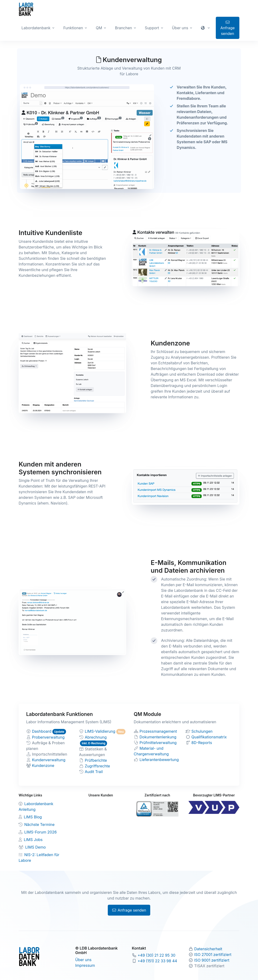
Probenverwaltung (48, 737)
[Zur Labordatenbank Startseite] (26, 9)
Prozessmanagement (158, 731)
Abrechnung (96, 737)
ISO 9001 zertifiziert (212, 960)
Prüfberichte (96, 760)
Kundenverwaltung (49, 760)
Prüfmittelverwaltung (158, 743)
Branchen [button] (123, 28)
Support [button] (152, 28)
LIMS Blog (33, 817)
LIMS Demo (35, 847)
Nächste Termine (39, 824)
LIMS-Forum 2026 (40, 832)
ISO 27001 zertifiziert (213, 955)
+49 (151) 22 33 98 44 (157, 961)
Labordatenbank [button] (36, 28)
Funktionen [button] (73, 28)
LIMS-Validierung (100, 731)
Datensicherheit (208, 949)
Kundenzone (43, 765)
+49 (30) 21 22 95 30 (157, 955)
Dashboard (42, 731)
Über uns (83, 960)
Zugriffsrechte (98, 766)
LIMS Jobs (33, 840)
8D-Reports (202, 743)
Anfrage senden (228, 28)
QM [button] (99, 28)
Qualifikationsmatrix (209, 737)
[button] (206, 28)
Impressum (85, 965)
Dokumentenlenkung (158, 737)
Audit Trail (94, 772)
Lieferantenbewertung (159, 760)
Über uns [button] (180, 28)
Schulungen (202, 731)
